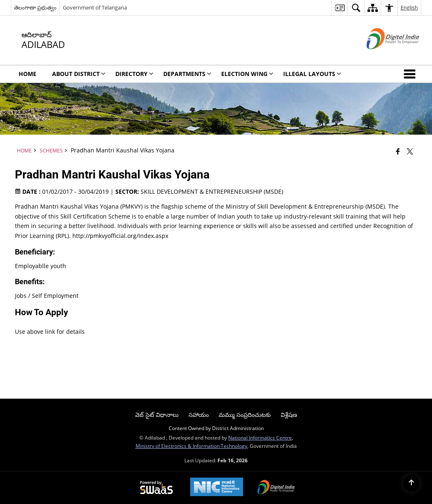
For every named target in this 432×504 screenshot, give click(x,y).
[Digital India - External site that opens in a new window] (383, 56)
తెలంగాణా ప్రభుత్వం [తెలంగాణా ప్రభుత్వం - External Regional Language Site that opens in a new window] (35, 7)
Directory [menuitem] (134, 74)
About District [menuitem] (79, 74)
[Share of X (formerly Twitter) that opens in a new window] (410, 151)
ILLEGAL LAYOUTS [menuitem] (312, 74)
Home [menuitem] (27, 74)
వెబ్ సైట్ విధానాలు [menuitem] (157, 415)
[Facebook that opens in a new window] (398, 151)
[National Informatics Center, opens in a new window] (217, 488)
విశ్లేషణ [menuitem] (289, 415)
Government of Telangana (95, 7)
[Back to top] (411, 483)
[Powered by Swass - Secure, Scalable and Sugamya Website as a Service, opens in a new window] (156, 488)
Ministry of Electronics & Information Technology (191, 446)
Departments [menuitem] (187, 74)
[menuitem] (339, 8)
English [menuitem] (409, 7)
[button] (411, 74)
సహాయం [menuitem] (199, 415)
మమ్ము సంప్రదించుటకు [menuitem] (245, 415)
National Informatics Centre (260, 437)
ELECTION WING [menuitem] (247, 74)
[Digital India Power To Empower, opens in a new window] (276, 488)
